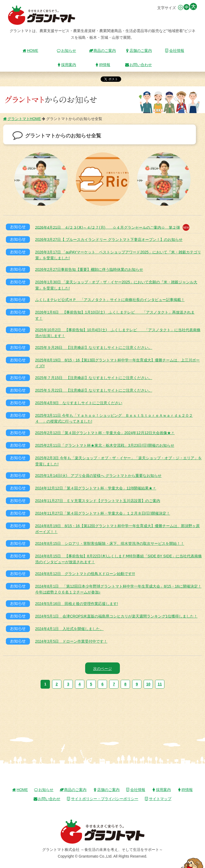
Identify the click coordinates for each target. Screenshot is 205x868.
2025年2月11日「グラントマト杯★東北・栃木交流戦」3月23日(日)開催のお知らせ (105, 445)
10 (148, 684)
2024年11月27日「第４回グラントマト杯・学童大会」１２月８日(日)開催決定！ (103, 513)
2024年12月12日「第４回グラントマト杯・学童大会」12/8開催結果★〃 (96, 488)
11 (160, 684)
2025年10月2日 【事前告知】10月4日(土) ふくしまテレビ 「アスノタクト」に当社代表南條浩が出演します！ (118, 333)
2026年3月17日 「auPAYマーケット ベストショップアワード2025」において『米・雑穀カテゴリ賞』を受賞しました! (118, 255)
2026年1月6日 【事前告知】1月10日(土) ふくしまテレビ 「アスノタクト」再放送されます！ (115, 315)
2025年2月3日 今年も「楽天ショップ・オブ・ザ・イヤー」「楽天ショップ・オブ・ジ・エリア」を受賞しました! (119, 461)
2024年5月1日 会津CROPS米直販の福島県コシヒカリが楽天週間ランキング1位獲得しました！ (116, 616)
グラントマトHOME (22, 119)
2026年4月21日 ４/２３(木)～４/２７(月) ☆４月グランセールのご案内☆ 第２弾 (113, 227)
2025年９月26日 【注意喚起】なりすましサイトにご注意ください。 (94, 348)
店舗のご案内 (139, 51)
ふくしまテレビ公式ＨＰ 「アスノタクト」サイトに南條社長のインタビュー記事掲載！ (110, 300)
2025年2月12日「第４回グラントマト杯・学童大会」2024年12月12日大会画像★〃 (105, 433)
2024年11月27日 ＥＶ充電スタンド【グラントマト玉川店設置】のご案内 (98, 501)
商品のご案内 (102, 51)
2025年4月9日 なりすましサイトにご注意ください (79, 403)
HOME (30, 51)
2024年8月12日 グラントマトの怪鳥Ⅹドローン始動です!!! (85, 574)
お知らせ (66, 51)
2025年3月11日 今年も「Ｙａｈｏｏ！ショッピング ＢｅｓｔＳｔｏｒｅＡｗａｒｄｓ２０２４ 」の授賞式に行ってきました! (114, 418)
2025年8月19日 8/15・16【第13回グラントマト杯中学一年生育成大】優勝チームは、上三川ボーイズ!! (118, 363)
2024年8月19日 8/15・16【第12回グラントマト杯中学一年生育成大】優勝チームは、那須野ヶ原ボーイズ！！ (118, 529)
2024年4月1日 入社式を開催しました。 (70, 629)
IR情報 (102, 65)
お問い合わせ (139, 65)
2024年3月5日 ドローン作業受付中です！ (71, 641)
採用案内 (66, 65)
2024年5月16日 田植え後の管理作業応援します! (77, 604)
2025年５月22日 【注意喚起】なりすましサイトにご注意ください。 (94, 390)
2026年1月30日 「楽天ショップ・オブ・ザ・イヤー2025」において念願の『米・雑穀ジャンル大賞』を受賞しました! (116, 285)
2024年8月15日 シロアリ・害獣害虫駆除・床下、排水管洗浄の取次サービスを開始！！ (110, 543)
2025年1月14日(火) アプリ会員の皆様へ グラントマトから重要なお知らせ (98, 476)
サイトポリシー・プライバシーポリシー (102, 799)
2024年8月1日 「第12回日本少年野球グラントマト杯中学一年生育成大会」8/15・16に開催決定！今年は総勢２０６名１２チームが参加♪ (118, 589)
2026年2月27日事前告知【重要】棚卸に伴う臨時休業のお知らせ (89, 269)
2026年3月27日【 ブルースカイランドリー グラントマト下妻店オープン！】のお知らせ (109, 240)
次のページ (102, 669)
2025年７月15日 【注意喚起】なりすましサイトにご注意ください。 (94, 378)
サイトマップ (158, 799)
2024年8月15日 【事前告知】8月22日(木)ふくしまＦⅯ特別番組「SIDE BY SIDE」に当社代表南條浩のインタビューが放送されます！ (119, 559)
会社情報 (175, 51)
